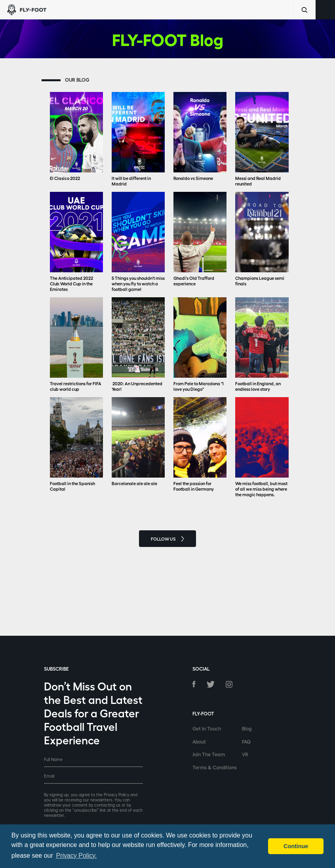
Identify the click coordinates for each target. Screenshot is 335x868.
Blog (247, 728)
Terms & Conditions (215, 767)
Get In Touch (207, 728)
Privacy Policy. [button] (76, 856)
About (199, 741)
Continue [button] (296, 846)
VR (245, 754)
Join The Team (209, 754)
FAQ (246, 741)
